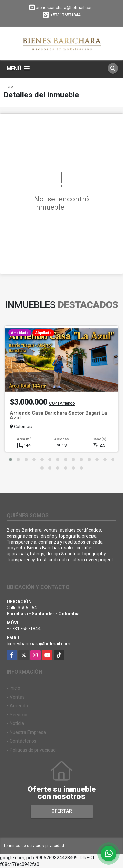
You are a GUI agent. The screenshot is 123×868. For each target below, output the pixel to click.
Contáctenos (23, 741)
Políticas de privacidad (33, 750)
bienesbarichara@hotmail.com (38, 644)
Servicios (19, 715)
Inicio (8, 87)
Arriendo (19, 706)
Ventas (17, 697)
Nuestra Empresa (28, 732)
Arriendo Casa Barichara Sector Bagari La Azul (58, 415)
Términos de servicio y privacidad (34, 846)
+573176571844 (65, 15)
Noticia (17, 723)
